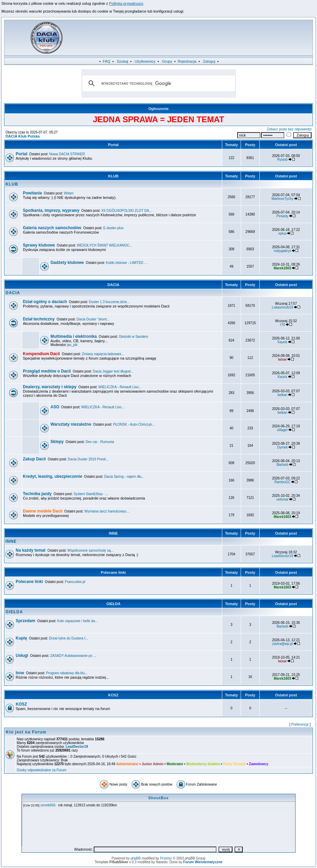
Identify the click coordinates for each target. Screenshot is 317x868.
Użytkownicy (145, 61)
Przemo (166, 858)
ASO (55, 407)
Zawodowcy (259, 764)
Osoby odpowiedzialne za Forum (42, 770)
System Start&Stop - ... (91, 494)
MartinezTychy (282, 199)
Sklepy (57, 442)
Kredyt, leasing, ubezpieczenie (52, 476)
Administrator (127, 764)
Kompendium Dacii (41, 354)
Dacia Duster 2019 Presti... (88, 459)
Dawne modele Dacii (43, 511)
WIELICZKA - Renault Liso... (120, 387)
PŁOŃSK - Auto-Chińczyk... (134, 424)
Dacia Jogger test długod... (113, 371)
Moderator (175, 764)
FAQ (107, 61)
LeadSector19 (282, 556)
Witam (69, 193)
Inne (20, 673)
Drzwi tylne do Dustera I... (69, 638)
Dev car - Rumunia (100, 442)
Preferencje (300, 724)
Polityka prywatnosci (126, 3)
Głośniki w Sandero (134, 337)
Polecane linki (113, 572)
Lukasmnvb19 (282, 307)
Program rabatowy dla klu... (67, 673)
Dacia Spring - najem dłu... (124, 477)
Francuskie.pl (75, 582)
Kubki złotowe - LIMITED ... (127, 263)
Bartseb (282, 465)
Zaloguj (209, 61)
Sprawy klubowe (39, 245)
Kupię (21, 638)
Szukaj (123, 61)
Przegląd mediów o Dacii (47, 371)
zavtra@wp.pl (282, 644)
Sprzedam (25, 621)
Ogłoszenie (158, 109)
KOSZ (113, 695)
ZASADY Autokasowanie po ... (73, 656)
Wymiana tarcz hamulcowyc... (107, 511)
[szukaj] (158, 83)
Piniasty (282, 216)
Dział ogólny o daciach (45, 302)
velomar (283, 499)
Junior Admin (152, 764)
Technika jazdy (37, 494)
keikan (282, 395)
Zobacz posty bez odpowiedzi (289, 129)
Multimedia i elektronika (74, 336)
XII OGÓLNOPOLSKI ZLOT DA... (126, 211)
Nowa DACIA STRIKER (67, 154)
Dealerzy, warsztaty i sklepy (50, 387)
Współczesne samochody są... (90, 550)
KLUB (113, 176)
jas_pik (72, 345)
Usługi (22, 656)
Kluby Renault (234, 764)
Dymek (282, 447)
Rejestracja (187, 61)
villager (283, 430)
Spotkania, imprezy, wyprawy (51, 210)
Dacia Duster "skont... (93, 319)
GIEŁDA (113, 604)
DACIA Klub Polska (22, 136)
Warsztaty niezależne (71, 424)
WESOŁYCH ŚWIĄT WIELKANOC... (105, 245)
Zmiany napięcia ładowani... (103, 354)
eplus (283, 233)
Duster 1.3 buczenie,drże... (109, 302)
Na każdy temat (31, 550)
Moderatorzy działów (203, 764)
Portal (113, 145)
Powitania (32, 193)
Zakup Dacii (34, 459)
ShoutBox (158, 798)
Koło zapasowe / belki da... (78, 621)
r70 (282, 325)
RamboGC (282, 482)
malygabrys (282, 251)
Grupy (167, 61)
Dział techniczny (39, 319)
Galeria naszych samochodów (52, 228)
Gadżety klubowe (67, 263)
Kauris (282, 342)
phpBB (136, 858)
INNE (113, 533)
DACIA (113, 285)
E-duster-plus (113, 228)
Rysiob (282, 160)
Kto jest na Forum (26, 732)
